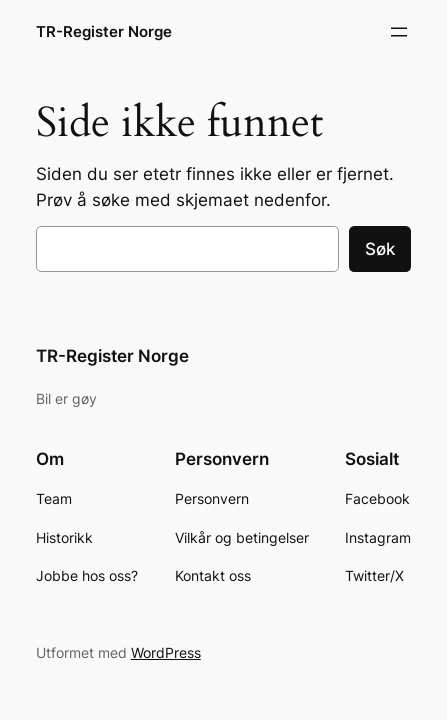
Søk (380, 249)
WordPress (166, 652)
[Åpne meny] (399, 32)
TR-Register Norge (104, 32)
